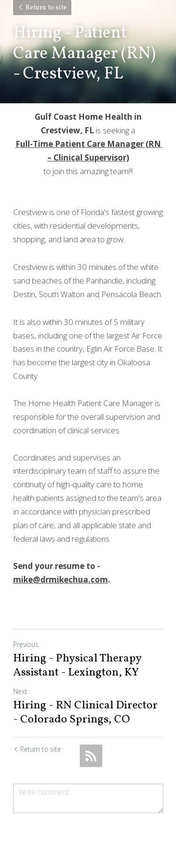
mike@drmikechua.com (61, 580)
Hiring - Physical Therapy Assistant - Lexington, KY (77, 666)
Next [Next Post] (20, 691)
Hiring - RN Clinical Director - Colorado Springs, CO (85, 713)
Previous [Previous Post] (26, 644)
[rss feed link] (91, 756)
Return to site (42, 8)
